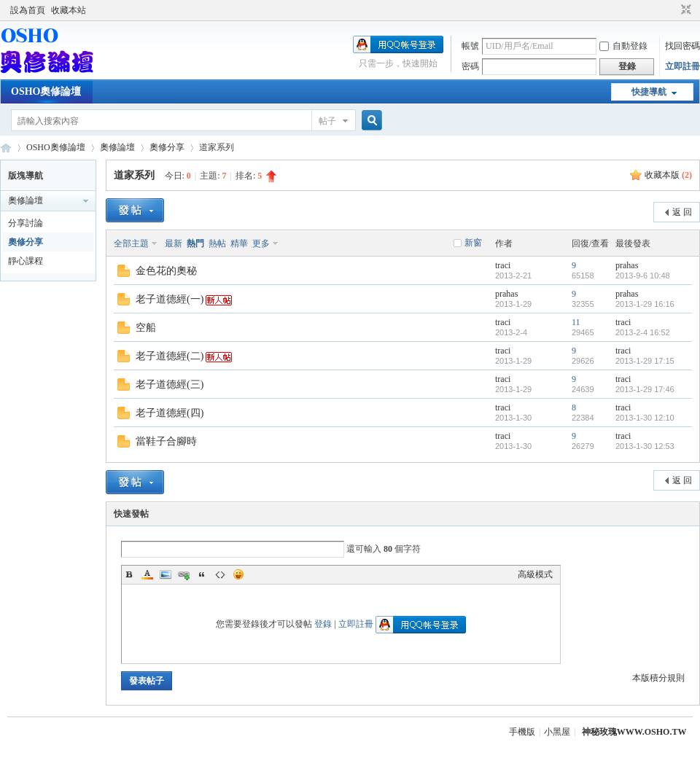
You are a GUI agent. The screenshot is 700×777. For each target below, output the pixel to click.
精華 (239, 243)
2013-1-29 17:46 (645, 389)
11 (576, 322)
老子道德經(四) (170, 413)
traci (503, 265)
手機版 (522, 732)
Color (147, 574)
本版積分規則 (658, 678)
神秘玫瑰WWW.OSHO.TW (634, 732)
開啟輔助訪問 (672, 10)
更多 (261, 243)
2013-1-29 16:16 (645, 304)
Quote (202, 574)
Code (220, 574)
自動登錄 (623, 46)
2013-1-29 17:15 (645, 361)
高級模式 (535, 574)
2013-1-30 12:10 (645, 418)
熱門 (195, 243)
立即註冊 (682, 66)
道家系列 (134, 175)
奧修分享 (167, 147)
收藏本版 (668, 175)
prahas (627, 265)
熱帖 (217, 243)
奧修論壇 (117, 147)
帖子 (327, 121)
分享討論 (26, 223)
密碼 (470, 66)
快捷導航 (649, 92)
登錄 (323, 624)
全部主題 (131, 243)
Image (166, 574)
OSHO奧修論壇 (46, 91)
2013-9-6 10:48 (643, 276)
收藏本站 (69, 10)
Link (184, 574)
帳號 (470, 46)
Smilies (238, 574)
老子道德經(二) (170, 356)
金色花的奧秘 (166, 271)
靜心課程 (26, 261)
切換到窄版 (684, 10)
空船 (146, 328)
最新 (174, 243)
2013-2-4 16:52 (643, 332)
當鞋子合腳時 (166, 441)
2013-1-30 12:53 (645, 446)
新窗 (473, 243)
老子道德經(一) (170, 299)
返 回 (682, 212)
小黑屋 (557, 732)
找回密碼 (682, 46)
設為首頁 (28, 10)
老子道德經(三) (170, 384)
